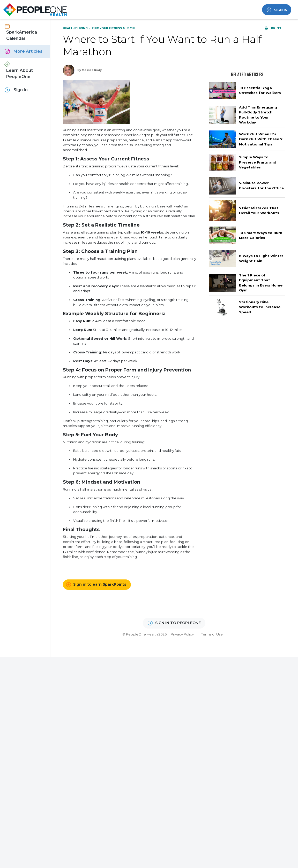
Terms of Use (212, 634)
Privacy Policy (182, 634)
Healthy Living (76, 28)
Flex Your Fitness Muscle (113, 28)
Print (273, 28)
